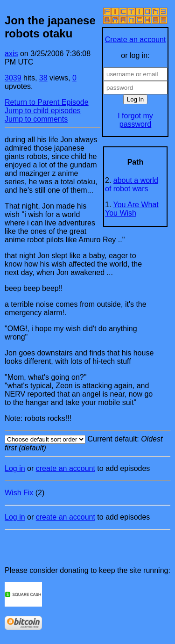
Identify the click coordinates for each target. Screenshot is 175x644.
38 (43, 78)
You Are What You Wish (132, 209)
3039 (13, 78)
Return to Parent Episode (47, 102)
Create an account (136, 40)
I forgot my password (135, 120)
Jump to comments (36, 119)
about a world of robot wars (132, 185)
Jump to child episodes (43, 111)
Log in (15, 468)
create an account (66, 468)
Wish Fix (19, 493)
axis (11, 54)
